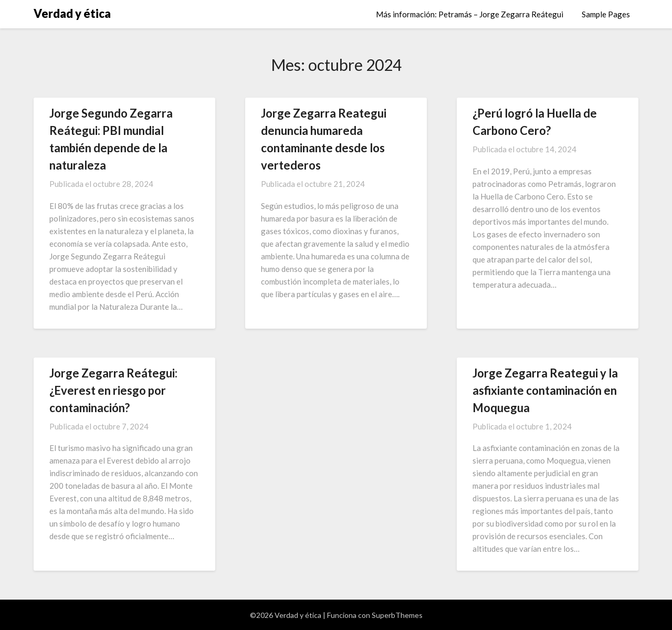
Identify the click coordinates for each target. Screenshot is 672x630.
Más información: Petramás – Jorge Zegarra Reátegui (470, 14)
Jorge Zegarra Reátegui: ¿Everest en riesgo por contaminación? (113, 390)
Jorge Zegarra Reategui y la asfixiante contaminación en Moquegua (545, 390)
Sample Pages (606, 14)
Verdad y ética (72, 13)
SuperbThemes (397, 615)
